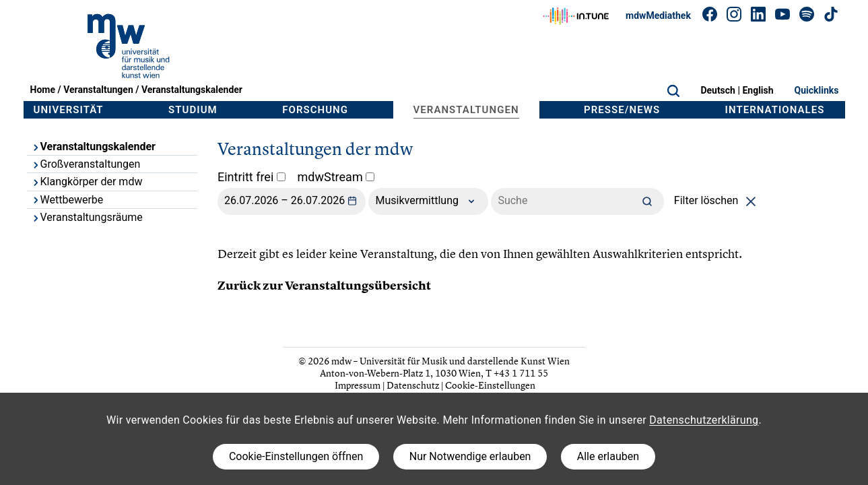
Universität (69, 110)
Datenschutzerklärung (704, 420)
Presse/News (622, 110)
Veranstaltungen (98, 90)
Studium (193, 110)
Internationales (775, 110)
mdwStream (336, 177)
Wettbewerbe (67, 200)
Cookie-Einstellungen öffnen (296, 456)
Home (43, 90)
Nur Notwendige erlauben (470, 456)
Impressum (358, 385)
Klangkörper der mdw (87, 182)
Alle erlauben (608, 456)
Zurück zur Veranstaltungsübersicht (324, 286)
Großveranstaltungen (86, 164)
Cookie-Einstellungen (490, 385)
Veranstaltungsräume (87, 217)
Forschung (315, 110)
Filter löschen (717, 200)
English (758, 90)
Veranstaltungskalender (192, 90)
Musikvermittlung (428, 201)
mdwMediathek (658, 15)
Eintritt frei (252, 177)
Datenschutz (413, 385)
